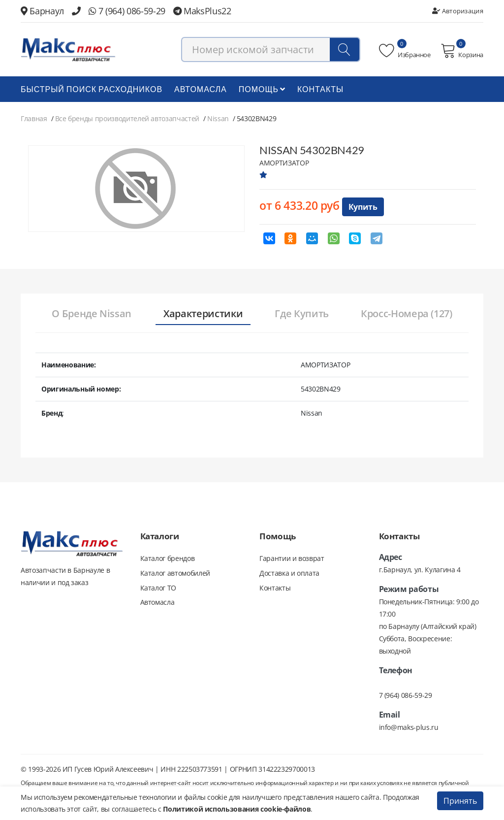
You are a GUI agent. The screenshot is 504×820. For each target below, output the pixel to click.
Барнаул (42, 11)
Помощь (262, 89)
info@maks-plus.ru (409, 728)
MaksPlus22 (202, 11)
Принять (460, 801)
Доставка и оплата (289, 574)
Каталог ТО (158, 588)
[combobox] (271, 50)
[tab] (90, 315)
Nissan (218, 119)
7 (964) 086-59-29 (127, 11)
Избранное (405, 51)
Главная (34, 119)
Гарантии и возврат (292, 559)
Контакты (320, 89)
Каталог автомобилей (175, 574)
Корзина (462, 51)
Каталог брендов (168, 559)
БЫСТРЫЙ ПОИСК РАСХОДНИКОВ (92, 89)
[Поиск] (345, 50)
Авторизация (458, 11)
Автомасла (201, 89)
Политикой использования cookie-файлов (237, 809)
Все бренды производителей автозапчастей (127, 119)
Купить (363, 207)
